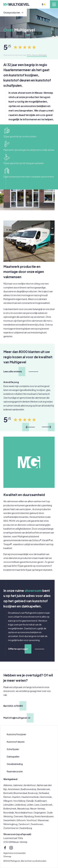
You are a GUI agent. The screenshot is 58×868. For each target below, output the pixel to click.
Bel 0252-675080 (13, 706)
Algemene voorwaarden (15, 853)
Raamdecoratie (15, 771)
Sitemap (7, 856)
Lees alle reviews (13, 371)
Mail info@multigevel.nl (17, 718)
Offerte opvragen (18, 649)
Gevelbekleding (15, 764)
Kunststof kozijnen (16, 734)
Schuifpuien (13, 749)
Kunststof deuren (16, 742)
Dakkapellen (13, 757)
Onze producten (12, 13)
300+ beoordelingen (37, 55)
